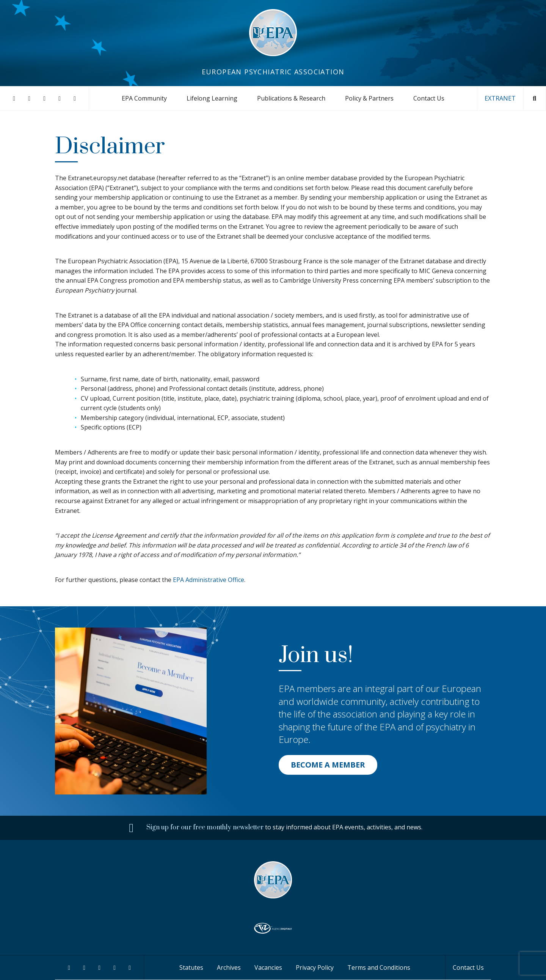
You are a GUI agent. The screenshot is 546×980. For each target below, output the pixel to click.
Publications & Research (291, 98)
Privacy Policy (315, 967)
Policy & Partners (369, 98)
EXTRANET (500, 98)
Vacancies (268, 967)
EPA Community (144, 98)
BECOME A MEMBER (328, 765)
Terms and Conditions (379, 967)
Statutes (191, 967)
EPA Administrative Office (209, 580)
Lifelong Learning (212, 98)
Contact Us (429, 98)
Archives (229, 967)
